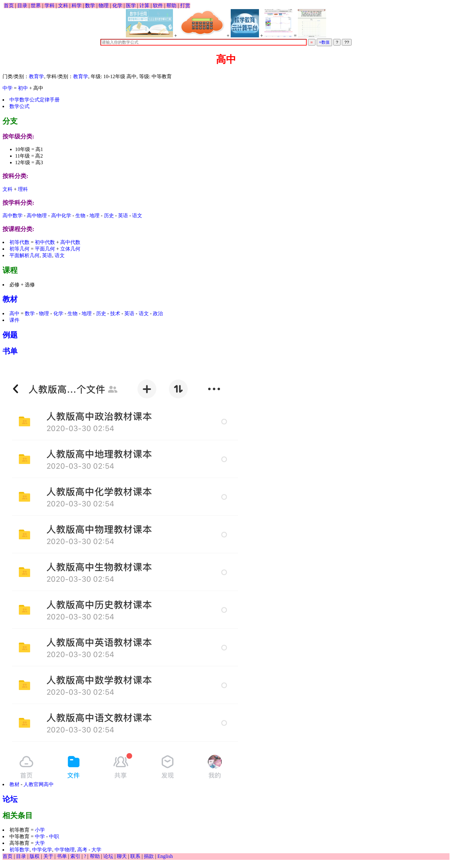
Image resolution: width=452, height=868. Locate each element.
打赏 (185, 5)
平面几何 (45, 249)
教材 (10, 299)
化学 (117, 5)
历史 (109, 216)
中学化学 (42, 850)
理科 (23, 189)
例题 (10, 335)
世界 (36, 5)
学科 (50, 5)
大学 (40, 843)
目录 (22, 5)
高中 (14, 313)
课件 (14, 320)
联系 (135, 856)
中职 (54, 836)
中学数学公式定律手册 (35, 100)
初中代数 (45, 242)
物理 (104, 5)
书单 (10, 351)
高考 (83, 850)
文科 (63, 5)
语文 (137, 216)
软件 (158, 5)
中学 (8, 88)
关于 (48, 856)
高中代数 (70, 242)
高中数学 (13, 216)
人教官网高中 (39, 784)
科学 (77, 5)
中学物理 (65, 850)
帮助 (171, 5)
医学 (131, 5)
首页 (9, 5)
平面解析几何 (24, 255)
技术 (115, 313)
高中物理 (37, 216)
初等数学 (19, 850)
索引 (75, 856)
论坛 (10, 799)
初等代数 (19, 242)
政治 (158, 313)
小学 (40, 830)
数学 (90, 5)
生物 (80, 216)
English (165, 856)
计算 (144, 5)
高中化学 (61, 216)
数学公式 (19, 106)
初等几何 (19, 249)
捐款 (149, 856)
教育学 (36, 76)
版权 (35, 856)
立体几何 (70, 249)
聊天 (122, 856)
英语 (123, 216)
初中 (23, 88)
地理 (94, 216)
